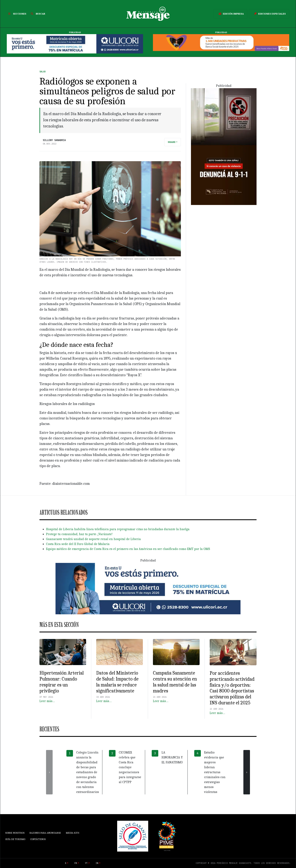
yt (86, 863)
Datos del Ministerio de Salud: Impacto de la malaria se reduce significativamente (117, 682)
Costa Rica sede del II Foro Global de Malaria (78, 544)
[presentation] (49, 772)
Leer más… (47, 701)
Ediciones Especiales (269, 14)
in (97, 863)
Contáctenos (38, 839)
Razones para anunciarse (45, 833)
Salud (43, 72)
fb (76, 863)
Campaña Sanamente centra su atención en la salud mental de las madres (175, 682)
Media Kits (72, 833)
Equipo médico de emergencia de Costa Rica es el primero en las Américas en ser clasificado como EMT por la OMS (128, 549)
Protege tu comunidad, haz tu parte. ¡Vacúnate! (79, 534)
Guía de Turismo (15, 839)
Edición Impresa (230, 14)
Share (172, 142)
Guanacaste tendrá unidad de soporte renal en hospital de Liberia (93, 539)
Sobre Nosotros (15, 833)
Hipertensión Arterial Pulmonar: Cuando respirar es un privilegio (62, 682)
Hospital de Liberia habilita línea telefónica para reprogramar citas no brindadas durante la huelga (118, 529)
